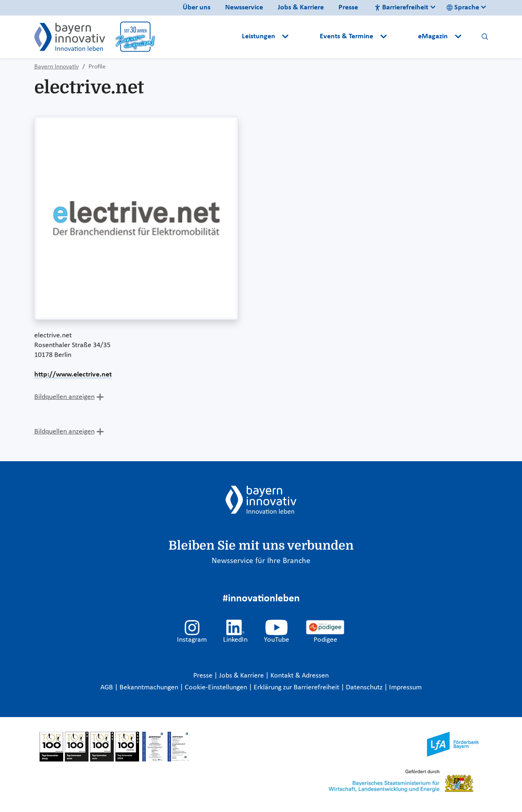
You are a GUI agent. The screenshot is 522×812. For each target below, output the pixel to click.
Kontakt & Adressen (300, 676)
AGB (107, 688)
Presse (348, 8)
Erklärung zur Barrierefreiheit (297, 688)
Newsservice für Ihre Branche (261, 561)
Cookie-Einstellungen (216, 688)
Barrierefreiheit (401, 8)
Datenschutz (365, 688)
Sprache (463, 8)
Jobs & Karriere (301, 8)
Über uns (197, 8)
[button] (305, 37)
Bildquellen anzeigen (64, 397)
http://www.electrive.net (73, 375)
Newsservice (244, 8)
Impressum (405, 688)
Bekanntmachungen (150, 688)
